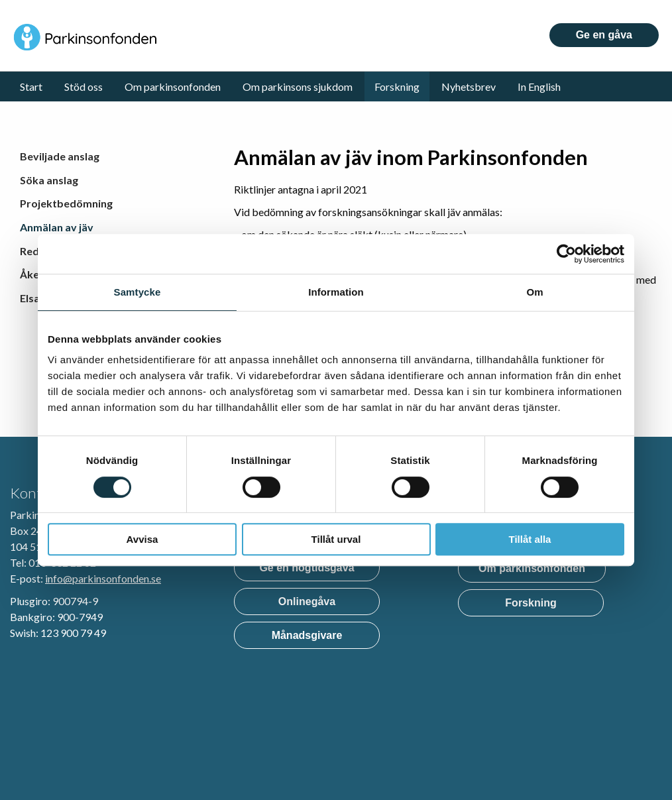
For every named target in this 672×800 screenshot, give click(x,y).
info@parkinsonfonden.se (103, 578)
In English (539, 86)
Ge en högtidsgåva (307, 568)
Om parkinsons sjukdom (298, 86)
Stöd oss (84, 86)
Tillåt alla (530, 539)
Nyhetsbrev (469, 86)
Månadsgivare (307, 635)
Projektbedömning (66, 203)
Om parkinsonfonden (173, 86)
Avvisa (142, 539)
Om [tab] (534, 292)
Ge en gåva (604, 35)
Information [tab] (336, 292)
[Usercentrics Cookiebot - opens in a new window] (566, 254)
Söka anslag (49, 180)
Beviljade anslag (60, 156)
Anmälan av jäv (57, 227)
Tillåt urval (336, 539)
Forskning (397, 86)
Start (31, 86)
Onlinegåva (307, 601)
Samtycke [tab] (138, 292)
